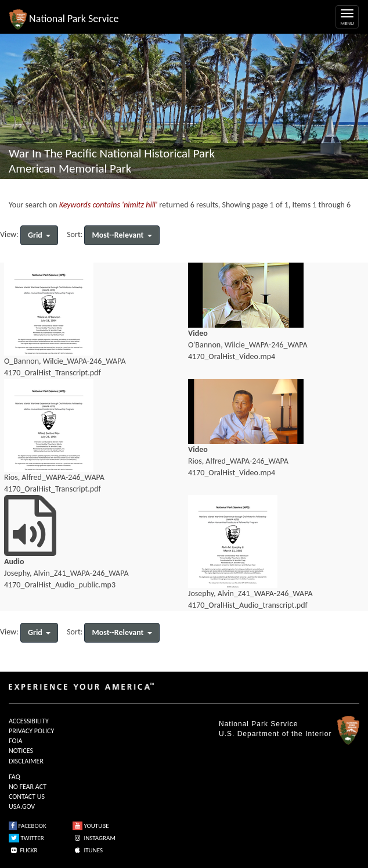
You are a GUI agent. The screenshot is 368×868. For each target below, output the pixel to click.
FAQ (15, 777)
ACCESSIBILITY (29, 721)
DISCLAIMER (26, 761)
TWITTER (26, 838)
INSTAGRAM (94, 838)
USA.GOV (22, 806)
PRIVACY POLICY (31, 731)
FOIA (15, 741)
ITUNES (88, 850)
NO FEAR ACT (28, 787)
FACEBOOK (28, 826)
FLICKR (23, 850)
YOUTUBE (91, 826)
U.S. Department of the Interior (275, 734)
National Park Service (258, 724)
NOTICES (21, 751)
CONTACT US (27, 797)
